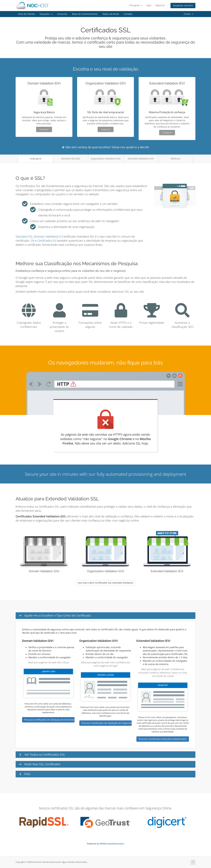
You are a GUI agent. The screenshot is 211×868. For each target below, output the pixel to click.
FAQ (27, 774)
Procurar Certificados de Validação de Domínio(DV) (49, 720)
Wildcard (176, 159)
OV (32, 241)
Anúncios (62, 14)
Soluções (46, 14)
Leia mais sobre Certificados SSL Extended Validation (106, 583)
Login (149, 5)
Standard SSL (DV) (71, 159)
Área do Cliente (26, 14)
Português (136, 5)
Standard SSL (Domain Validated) (37, 236)
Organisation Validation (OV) (106, 159)
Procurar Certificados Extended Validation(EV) (163, 739)
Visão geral (36, 159)
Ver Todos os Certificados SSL (45, 755)
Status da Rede (111, 14)
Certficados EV (47, 241)
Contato (128, 14)
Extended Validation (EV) (141, 159)
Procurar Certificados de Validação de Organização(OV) (107, 723)
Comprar (44, 129)
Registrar (160, 5)
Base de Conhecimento (85, 14)
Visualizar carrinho (183, 5)
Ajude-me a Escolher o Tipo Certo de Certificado (58, 615)
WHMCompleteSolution (112, 844)
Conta (188, 14)
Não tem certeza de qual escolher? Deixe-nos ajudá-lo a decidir (106, 147)
